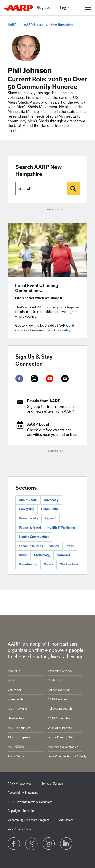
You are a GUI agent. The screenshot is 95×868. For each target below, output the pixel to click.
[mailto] (65, 379)
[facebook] (19, 379)
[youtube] (50, 379)
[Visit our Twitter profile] (31, 844)
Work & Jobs (69, 564)
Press (70, 546)
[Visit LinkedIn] (66, 844)
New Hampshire (62, 25)
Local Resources (31, 546)
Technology (42, 555)
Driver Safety (29, 518)
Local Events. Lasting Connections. (37, 288)
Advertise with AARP (62, 671)
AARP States (33, 25)
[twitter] (34, 379)
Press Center (17, 756)
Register (44, 7)
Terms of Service (52, 784)
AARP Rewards (18, 709)
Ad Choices (66, 820)
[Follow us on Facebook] (14, 844)
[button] (88, 8)
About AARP (28, 500)
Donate (13, 680)
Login (65, 8)
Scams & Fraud (30, 528)
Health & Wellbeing (61, 528)
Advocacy (51, 500)
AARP (12, 25)
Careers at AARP (59, 690)
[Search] (73, 189)
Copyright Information (21, 811)
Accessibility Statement (23, 793)
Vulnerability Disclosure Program (28, 820)
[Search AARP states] (41, 189)
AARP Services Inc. (60, 699)
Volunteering (28, 564)
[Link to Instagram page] (49, 844)
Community (50, 509)
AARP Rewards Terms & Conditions (30, 802)
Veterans (64, 555)
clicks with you (63, 330)
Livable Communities (34, 537)
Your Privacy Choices (21, 829)
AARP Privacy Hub (20, 784)
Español (51, 518)
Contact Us (55, 680)
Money (54, 546)
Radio (23, 555)
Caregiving (27, 509)
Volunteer (14, 690)
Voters (49, 564)
